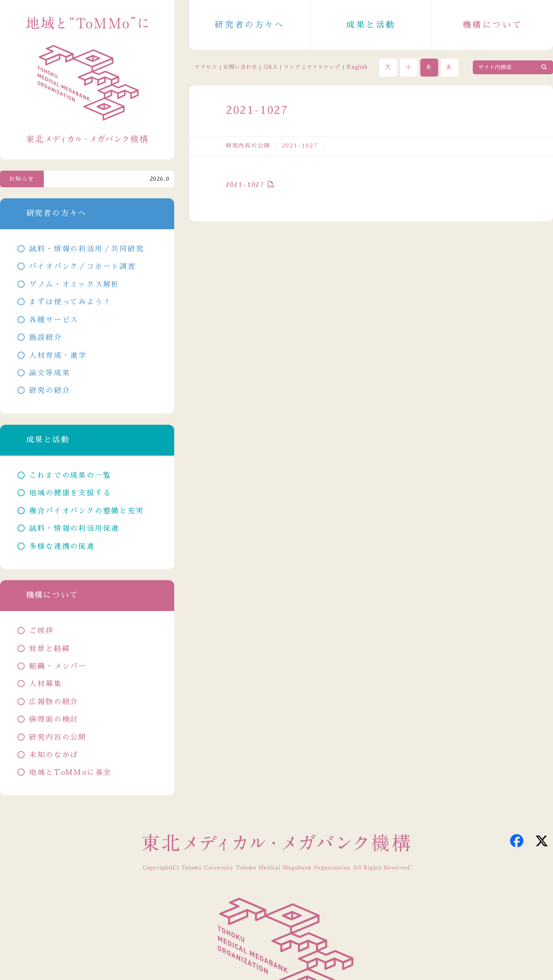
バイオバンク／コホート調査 (82, 267)
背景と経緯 (50, 649)
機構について (493, 25)
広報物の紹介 (54, 702)
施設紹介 (45, 338)
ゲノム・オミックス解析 (74, 285)
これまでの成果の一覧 (70, 475)
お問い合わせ (240, 67)
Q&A (271, 67)
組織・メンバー (58, 666)
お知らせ (22, 179)
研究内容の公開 (248, 146)
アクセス (206, 67)
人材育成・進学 (58, 356)
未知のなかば (54, 755)
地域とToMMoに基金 (70, 772)
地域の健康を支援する (70, 493)
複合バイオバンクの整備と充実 (86, 511)
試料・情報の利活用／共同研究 (86, 249)
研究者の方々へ (250, 25)
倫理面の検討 (54, 719)
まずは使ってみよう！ (70, 302)
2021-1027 (245, 184)
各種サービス (54, 320)
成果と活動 (371, 25)
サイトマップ (324, 67)
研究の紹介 (50, 391)
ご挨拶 (41, 631)
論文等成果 (50, 373)
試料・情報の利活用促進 (74, 529)
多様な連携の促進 (62, 546)
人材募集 (45, 684)
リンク (292, 67)
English (357, 67)
